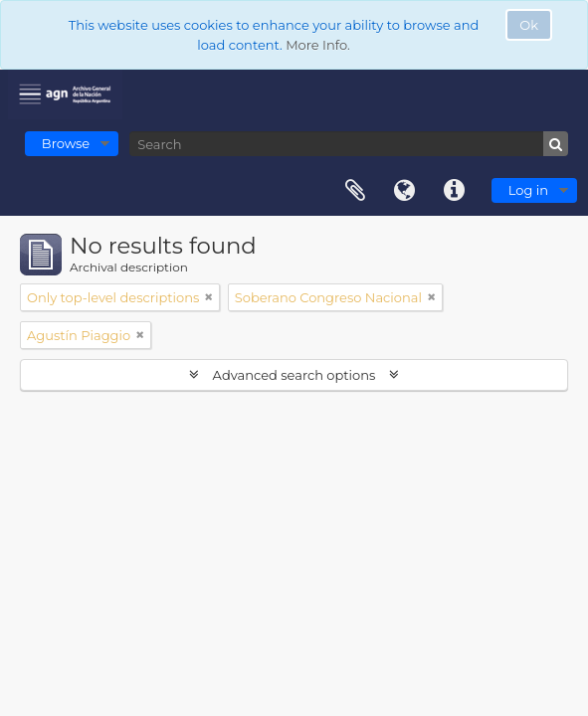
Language (405, 191)
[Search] (349, 144)
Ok (529, 25)
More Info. (318, 45)
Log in (528, 190)
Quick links (455, 191)
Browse (66, 143)
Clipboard (355, 191)
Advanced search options (294, 375)
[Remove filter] (209, 297)
